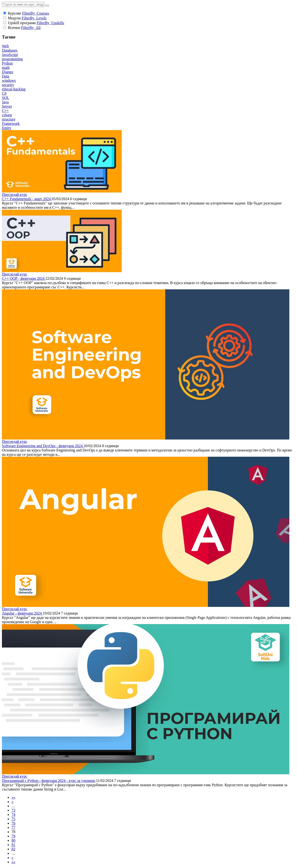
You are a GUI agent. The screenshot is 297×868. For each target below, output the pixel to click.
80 (13, 840)
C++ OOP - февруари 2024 (24, 278)
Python (7, 63)
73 (13, 810)
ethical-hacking (14, 89)
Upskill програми (22, 23)
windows (9, 80)
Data (6, 76)
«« (13, 797)
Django (8, 72)
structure (9, 119)
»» (13, 862)
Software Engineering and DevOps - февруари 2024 (43, 446)
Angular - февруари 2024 (22, 613)
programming (12, 59)
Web (5, 46)
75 (13, 819)
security (8, 85)
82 (13, 849)
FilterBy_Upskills (50, 23)
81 (13, 845)
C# (4, 93)
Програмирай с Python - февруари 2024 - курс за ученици (49, 781)
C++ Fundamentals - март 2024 (27, 199)
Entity (7, 128)
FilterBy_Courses (36, 13)
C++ (5, 111)
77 (13, 827)
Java (5, 102)
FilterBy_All (31, 28)
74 (13, 815)
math (6, 68)
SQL (6, 98)
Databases (10, 50)
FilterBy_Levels (34, 18)
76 (13, 823)
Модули (14, 18)
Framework (11, 124)
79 (13, 836)
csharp (7, 115)
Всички (14, 28)
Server (7, 106)
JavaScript (10, 55)
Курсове (14, 13)
